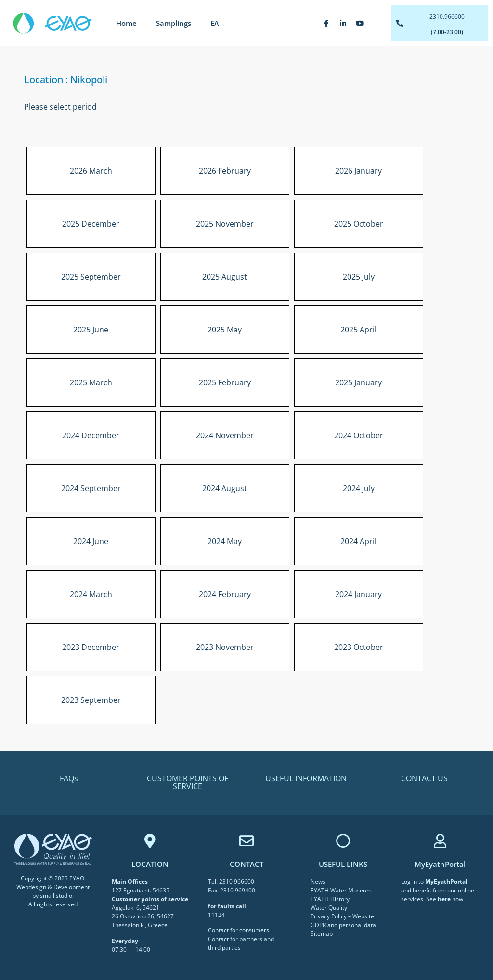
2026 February (225, 171)
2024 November (225, 435)
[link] (446, 882)
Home (126, 23)
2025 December (91, 224)
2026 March (91, 171)
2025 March (91, 382)
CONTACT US (424, 778)
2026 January (358, 171)
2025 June (91, 330)
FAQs (69, 778)
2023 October (359, 647)
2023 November (225, 647)
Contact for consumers (239, 930)
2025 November (225, 224)
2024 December (91, 435)
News (318, 882)
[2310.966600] (400, 23)
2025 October (359, 224)
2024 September (91, 488)
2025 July (359, 277)
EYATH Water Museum (341, 890)
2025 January (358, 382)
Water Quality (329, 908)
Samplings (174, 23)
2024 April (358, 541)
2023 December (91, 647)
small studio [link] (56, 896)
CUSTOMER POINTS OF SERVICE (188, 782)
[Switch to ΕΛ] (214, 23)
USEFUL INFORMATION (306, 778)
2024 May (225, 541)
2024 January (358, 594)
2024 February (225, 594)
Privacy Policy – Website (342, 916)
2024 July (359, 488)
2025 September (91, 277)
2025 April (358, 330)
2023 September (91, 700)
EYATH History (330, 899)
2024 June (91, 541)
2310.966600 (447, 17)
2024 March (91, 594)
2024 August (225, 488)
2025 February (225, 382)
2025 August (225, 277)
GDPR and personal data (343, 925)
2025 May (225, 330)
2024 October (359, 435)
